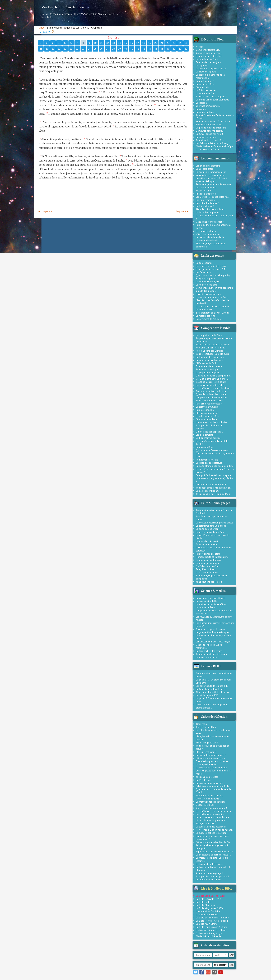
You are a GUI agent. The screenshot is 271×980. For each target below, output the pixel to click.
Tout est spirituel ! (205, 81)
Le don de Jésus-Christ (207, 59)
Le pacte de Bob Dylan (207, 529)
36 (101, 49)
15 (125, 43)
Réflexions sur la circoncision (210, 758)
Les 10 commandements (208, 166)
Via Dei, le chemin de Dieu (63, 7)
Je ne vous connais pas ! (208, 369)
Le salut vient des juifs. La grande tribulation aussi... (212, 308)
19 (150, 43)
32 (77, 49)
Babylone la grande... (207, 278)
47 (168, 49)
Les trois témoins (204, 435)
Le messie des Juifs (205, 316)
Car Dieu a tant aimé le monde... (212, 379)
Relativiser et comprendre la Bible (213, 786)
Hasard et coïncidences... (208, 294)
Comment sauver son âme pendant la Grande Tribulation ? (215, 289)
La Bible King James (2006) (209, 908)
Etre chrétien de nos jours (209, 62)
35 (95, 49)
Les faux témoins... (205, 200)
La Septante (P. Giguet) (207, 914)
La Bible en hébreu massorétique (212, 918)
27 (47, 49)
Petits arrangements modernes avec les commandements (214, 186)
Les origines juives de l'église (210, 385)
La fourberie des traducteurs (210, 357)
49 (180, 49)
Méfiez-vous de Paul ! (207, 363)
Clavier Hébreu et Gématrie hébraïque (215, 146)
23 (174, 43)
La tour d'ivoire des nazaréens (211, 827)
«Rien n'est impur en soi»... (209, 234)
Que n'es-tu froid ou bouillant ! (211, 808)
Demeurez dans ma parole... (210, 131)
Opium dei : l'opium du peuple (211, 629)
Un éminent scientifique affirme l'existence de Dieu (211, 606)
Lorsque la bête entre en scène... (212, 297)
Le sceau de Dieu (204, 447)
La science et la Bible (207, 601)
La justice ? (201, 103)
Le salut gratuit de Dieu (207, 416)
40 (125, 49)
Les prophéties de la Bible (209, 335)
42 (138, 49)
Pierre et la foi (203, 87)
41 (132, 49)
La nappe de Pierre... (206, 137)
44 (150, 49)
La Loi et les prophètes (207, 212)
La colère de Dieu (205, 112)
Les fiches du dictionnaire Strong (212, 143)
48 (174, 49)
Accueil (200, 47)
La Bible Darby (203, 902)
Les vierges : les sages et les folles (213, 197)
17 (138, 43)
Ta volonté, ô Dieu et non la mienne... (215, 830)
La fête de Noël (204, 780)
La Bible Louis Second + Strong (212, 927)
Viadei (42, 28)
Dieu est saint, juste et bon (209, 56)
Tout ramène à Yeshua (207, 460)
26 (41, 49)
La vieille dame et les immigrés (212, 767)
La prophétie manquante (208, 372)
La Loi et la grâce (205, 169)
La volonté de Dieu (205, 93)
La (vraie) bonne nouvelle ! (209, 134)
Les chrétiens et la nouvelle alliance (214, 388)
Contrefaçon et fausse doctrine (211, 391)
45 (156, 49)
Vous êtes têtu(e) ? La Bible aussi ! (213, 354)
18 (144, 43)
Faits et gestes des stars (208, 554)
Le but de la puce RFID (207, 695)
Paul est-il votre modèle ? (209, 404)
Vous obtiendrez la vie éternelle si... (214, 488)
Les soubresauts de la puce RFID (212, 686)
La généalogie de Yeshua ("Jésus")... (214, 855)
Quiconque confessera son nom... (213, 450)
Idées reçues (202, 724)
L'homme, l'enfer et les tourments (212, 100)
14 (119, 43)
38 (113, 49)
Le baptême (202, 65)
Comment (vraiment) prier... (209, 53)
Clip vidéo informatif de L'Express (212, 692)
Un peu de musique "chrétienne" (211, 128)
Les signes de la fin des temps (211, 266)
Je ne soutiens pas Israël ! (209, 582)
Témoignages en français (208, 560)
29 (59, 49)
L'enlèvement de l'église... (209, 319)
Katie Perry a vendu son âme (210, 532)
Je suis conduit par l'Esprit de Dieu (213, 494)
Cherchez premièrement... (209, 106)
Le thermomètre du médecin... (211, 237)
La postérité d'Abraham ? (208, 491)
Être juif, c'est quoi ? (206, 752)
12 (107, 43)
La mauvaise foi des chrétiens (211, 802)
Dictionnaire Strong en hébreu (211, 930)
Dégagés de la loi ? (206, 805)
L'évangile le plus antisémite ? (211, 755)
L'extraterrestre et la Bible (209, 880)
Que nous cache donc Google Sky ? (214, 275)
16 (132, 43)
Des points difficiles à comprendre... (214, 376)
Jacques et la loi (204, 191)
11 (101, 43)
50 (186, 49)
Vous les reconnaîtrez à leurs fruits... (214, 121)
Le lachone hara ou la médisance (212, 817)
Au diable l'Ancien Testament (210, 348)
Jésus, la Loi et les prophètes (210, 209)
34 (89, 49)
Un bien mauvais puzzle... (209, 438)
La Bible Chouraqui (205, 905)
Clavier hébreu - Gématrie (209, 936)
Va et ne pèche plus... (207, 181)
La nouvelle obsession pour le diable (214, 523)
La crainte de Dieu (205, 84)
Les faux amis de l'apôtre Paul (211, 485)
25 (186, 43)
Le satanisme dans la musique (211, 526)
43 (144, 49)
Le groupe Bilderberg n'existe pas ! (213, 632)
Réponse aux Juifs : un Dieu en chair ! (214, 852)
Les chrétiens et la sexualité (210, 814)
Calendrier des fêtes (215, 945)
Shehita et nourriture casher (210, 401)
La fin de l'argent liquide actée (211, 689)
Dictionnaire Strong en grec (209, 933)
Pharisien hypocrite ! (206, 194)
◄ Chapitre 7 (45, 211)
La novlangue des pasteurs (209, 783)
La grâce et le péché (206, 72)
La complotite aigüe (206, 764)
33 (83, 49)
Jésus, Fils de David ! (206, 823)
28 (53, 49)
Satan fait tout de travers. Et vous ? (213, 313)
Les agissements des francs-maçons (214, 642)
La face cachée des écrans (209, 651)
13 (113, 43)
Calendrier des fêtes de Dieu (210, 140)
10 (95, 43)
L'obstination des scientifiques (211, 598)
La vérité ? (201, 109)
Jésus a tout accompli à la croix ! (212, 344)
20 (156, 43)
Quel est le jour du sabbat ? (210, 222)
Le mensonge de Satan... (208, 149)
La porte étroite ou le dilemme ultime (215, 466)
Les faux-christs (204, 272)
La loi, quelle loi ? (205, 206)
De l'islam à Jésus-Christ (208, 566)
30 (65, 49)
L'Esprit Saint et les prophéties (211, 820)
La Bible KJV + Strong (207, 924)
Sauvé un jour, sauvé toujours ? (211, 96)
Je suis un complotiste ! (208, 777)
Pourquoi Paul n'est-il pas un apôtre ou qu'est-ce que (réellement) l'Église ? (214, 478)
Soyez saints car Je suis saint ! (211, 382)
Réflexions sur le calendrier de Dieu (214, 842)
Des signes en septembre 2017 (211, 269)
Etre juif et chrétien (205, 569)
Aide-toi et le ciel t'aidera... (209, 795)
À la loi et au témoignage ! (209, 873)
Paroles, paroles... (205, 410)
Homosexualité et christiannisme (212, 557)
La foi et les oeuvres (206, 90)
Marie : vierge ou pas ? (207, 743)
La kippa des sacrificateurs (209, 463)
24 (180, 43)
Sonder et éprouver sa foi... (210, 125)
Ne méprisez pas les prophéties (212, 422)
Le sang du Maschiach (207, 240)
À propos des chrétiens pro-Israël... (213, 876)
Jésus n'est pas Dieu (206, 727)
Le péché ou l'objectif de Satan (211, 68)
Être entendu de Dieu (206, 419)
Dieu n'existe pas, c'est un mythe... (213, 761)
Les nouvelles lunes (206, 231)
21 (162, 43)
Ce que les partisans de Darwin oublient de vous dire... (211, 656)
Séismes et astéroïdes (207, 544)
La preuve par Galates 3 (208, 407)
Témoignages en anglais (208, 563)
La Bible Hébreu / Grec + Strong (212, 921)
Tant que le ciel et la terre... (210, 366)
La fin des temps (204, 263)
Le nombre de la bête (207, 285)
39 (119, 49)
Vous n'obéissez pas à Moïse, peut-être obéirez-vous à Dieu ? (211, 177)
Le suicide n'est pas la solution (211, 833)
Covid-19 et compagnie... (208, 799)
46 (162, 49)
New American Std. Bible (208, 911)
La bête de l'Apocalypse (208, 282)
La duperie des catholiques (209, 360)
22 (168, 43)
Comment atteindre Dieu (208, 50)
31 (71, 49)
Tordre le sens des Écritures (210, 351)
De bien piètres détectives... (210, 864)
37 (107, 49)
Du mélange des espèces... (209, 432)
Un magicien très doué (207, 541)
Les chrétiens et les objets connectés (214, 811)
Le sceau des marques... (208, 572)
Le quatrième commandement (211, 172)
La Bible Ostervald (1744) (209, 899)
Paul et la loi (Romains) (208, 203)
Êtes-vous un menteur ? (208, 413)
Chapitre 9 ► (182, 211)
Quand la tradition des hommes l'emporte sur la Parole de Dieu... (212, 396)
